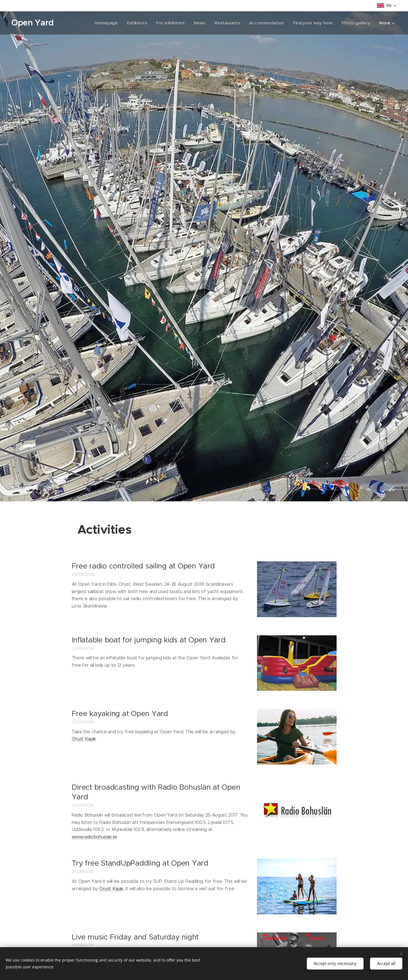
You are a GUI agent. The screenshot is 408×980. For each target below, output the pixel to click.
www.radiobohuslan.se (95, 837)
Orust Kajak (84, 739)
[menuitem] (104, 23)
